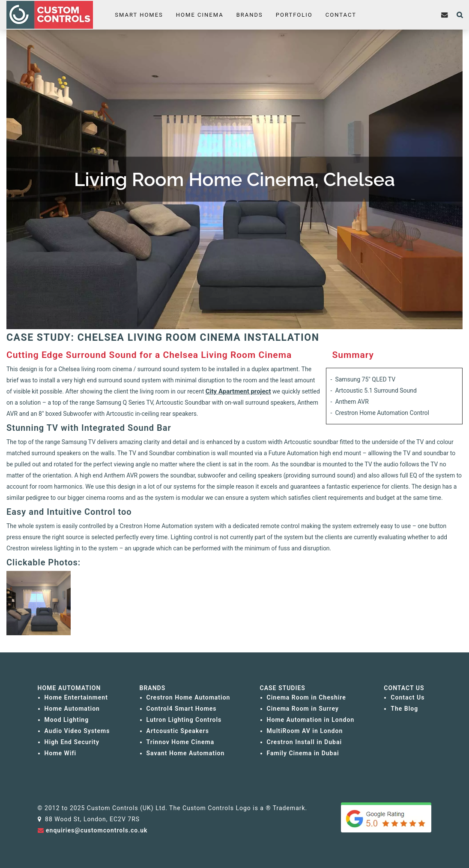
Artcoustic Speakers (178, 731)
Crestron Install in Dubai (304, 742)
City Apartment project (238, 391)
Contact (341, 15)
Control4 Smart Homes (182, 709)
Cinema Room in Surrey (303, 709)
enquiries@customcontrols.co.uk (97, 830)
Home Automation (72, 709)
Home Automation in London (311, 720)
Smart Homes (139, 15)
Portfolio (294, 15)
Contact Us (408, 697)
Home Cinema (200, 15)
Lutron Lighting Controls (184, 720)
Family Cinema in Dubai (303, 753)
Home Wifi (61, 753)
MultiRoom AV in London (305, 731)
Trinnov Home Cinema (181, 742)
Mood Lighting (67, 720)
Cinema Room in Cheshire (306, 697)
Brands (249, 15)
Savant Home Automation (186, 753)
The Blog (404, 709)
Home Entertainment (76, 697)
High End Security (72, 742)
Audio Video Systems (77, 731)
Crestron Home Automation (188, 697)
